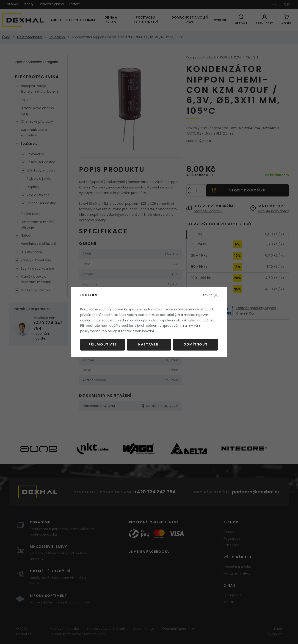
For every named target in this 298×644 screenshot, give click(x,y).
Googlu (141, 320)
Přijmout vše (103, 344)
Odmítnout (195, 344)
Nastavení (149, 344)
